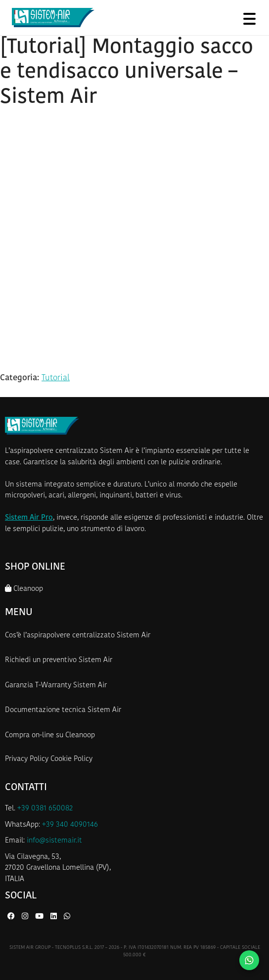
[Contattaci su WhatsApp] (249, 960)
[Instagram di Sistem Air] (26, 917)
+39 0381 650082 (45, 809)
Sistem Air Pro (29, 518)
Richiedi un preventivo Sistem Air (59, 660)
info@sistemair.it (54, 841)
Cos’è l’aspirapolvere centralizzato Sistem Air (78, 636)
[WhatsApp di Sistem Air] (67, 917)
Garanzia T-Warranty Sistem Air (56, 686)
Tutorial (56, 378)
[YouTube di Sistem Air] (40, 917)
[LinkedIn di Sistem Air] (55, 917)
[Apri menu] (249, 19)
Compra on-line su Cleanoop (50, 735)
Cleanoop (24, 589)
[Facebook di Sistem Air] (12, 917)
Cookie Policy (71, 759)
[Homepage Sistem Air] (53, 18)
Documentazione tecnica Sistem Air (63, 710)
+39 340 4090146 (70, 825)
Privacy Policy (27, 759)
